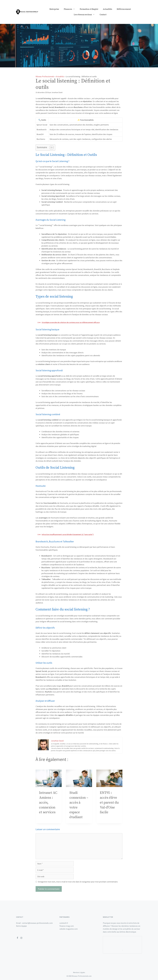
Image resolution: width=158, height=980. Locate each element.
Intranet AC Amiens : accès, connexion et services (48, 803)
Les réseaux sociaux (85, 15)
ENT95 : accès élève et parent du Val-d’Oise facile (109, 803)
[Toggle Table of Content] (51, 147)
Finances (71, 9)
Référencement (124, 9)
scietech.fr (64, 923)
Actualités (107, 9)
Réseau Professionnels (45, 76)
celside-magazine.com (69, 929)
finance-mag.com (67, 926)
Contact (103, 15)
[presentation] (49, 778)
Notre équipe (21, 926)
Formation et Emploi (89, 9)
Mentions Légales (79, 972)
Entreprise (54, 9)
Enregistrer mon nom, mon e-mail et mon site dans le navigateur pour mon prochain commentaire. (78, 882)
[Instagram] (21, 938)
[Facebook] (17, 938)
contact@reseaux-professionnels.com (37, 923)
